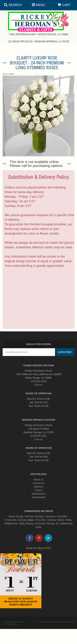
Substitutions (38, 494)
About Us (39, 480)
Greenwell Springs (44, 523)
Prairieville (11, 520)
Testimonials (38, 497)
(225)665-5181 (39, 436)
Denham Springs (34, 516)
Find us (39, 385)
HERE (47, 548)
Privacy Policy (13, 624)
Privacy (39, 490)
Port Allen (41, 520)
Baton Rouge (16, 516)
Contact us (38, 483)
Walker (60, 520)
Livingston (50, 516)
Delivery (38, 487)
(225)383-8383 (39, 381)
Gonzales (62, 516)
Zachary (22, 520)
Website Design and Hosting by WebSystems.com (57, 622)
